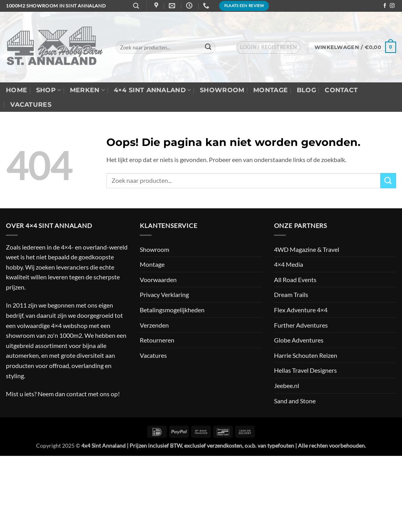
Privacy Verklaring (164, 294)
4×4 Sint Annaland (153, 90)
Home (16, 90)
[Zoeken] (136, 6)
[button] (268, 47)
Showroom (222, 90)
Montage (270, 90)
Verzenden (154, 325)
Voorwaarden (158, 280)
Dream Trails (291, 294)
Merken (87, 90)
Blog (306, 90)
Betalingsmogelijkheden (172, 310)
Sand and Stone (295, 401)
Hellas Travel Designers (305, 370)
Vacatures (31, 105)
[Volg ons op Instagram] (392, 6)
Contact (341, 90)
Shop (49, 90)
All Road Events (295, 280)
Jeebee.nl (287, 385)
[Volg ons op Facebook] (385, 6)
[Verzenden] (208, 47)
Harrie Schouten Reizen (306, 355)
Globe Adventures (299, 340)
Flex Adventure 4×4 (301, 310)
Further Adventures (301, 325)
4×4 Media (289, 264)
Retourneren (157, 340)
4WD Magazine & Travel (307, 249)
